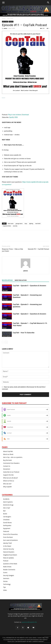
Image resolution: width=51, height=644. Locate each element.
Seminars (6, 578)
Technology (7, 584)
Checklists (6, 520)
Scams (5, 573)
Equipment (7, 528)
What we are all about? (10, 478)
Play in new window (15, 115)
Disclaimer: (7, 469)
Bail (4, 511)
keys (26, 224)
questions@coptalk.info (29, 622)
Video (5, 590)
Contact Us (7, 466)
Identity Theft (7, 543)
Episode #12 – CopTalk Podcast (39, 249)
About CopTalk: (8, 451)
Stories (5, 581)
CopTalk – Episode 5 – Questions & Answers (29, 286)
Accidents (6, 499)
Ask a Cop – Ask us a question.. (13, 457)
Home (4, 18)
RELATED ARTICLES (7, 280)
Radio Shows (7, 567)
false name (11, 224)
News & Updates (6, 336)
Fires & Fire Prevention (10, 534)
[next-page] (6, 342)
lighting (31, 224)
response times (7, 226)
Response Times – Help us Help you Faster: (12, 250)
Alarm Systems (8, 502)
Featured (6, 531)
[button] (3, 3)
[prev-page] (3, 342)
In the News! (7, 546)
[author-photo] (26, 268)
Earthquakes (7, 525)
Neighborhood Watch (10, 555)
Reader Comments (9, 570)
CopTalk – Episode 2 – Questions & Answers (29, 314)
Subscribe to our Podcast (11, 472)
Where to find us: (9, 481)
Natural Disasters (9, 552)
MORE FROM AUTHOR (21, 280)
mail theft (38, 224)
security (15, 226)
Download (25, 115)
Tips (4, 587)
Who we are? (7, 484)
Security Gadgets (9, 575)
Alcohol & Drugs (8, 505)
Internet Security (8, 549)
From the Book (8, 537)
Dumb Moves (7, 523)
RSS (16, 117)
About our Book (8, 454)
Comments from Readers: (11, 463)
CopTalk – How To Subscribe (24, 333)
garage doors (19, 224)
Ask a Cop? (10, 18)
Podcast (11, 22)
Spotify (12, 117)
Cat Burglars (7, 517)
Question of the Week (10, 564)
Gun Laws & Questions (10, 540)
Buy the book (7, 460)
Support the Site (8, 475)
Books (5, 514)
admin (5, 28)
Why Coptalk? (7, 487)
